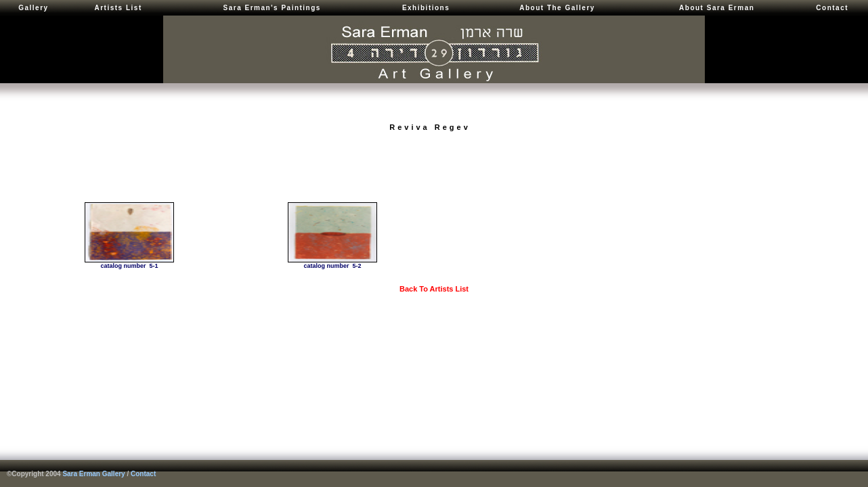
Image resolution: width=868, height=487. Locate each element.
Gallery (33, 8)
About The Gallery (557, 8)
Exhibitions (426, 8)
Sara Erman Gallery (93, 474)
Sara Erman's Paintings (272, 8)
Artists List (118, 8)
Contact (832, 8)
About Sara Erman (717, 8)
